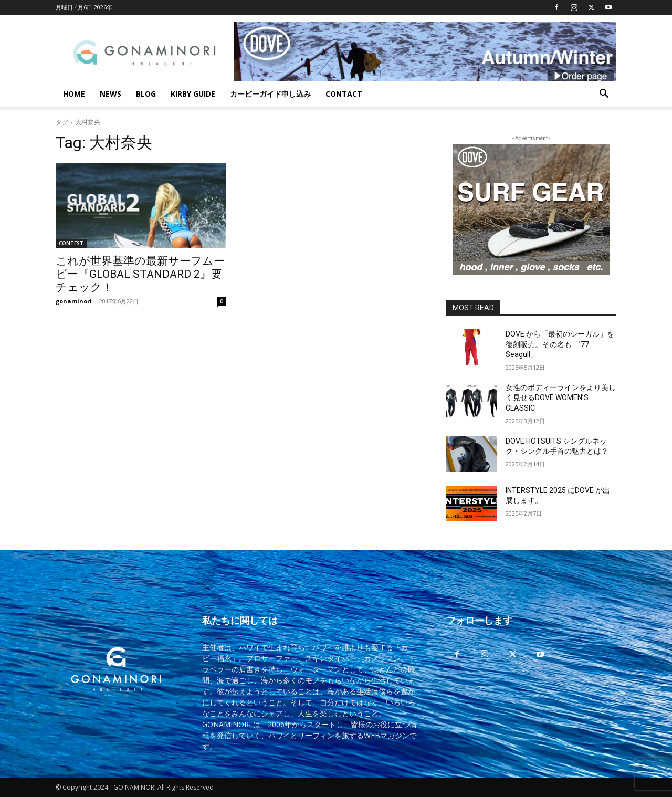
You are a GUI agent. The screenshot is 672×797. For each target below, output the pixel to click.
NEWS (111, 94)
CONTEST (71, 243)
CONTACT (344, 94)
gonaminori (74, 301)
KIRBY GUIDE (193, 94)
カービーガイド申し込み (270, 94)
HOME (74, 94)
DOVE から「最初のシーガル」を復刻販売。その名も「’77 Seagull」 (560, 344)
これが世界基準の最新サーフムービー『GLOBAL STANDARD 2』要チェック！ (140, 274)
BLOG (146, 94)
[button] (604, 95)
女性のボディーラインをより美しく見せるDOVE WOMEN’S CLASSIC (561, 398)
